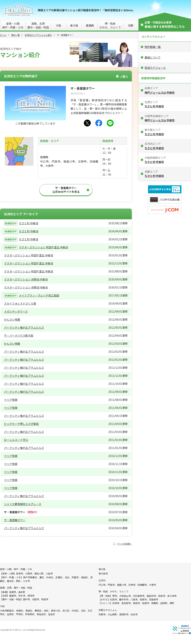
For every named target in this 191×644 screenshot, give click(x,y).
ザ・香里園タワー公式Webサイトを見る (66, 190)
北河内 (90, 25)
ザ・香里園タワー (15, 520)
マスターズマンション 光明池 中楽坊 (26, 279)
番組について (153, 57)
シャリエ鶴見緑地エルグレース (23, 504)
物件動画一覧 (153, 47)
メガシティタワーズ (16, 311)
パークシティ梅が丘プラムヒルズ (24, 327)
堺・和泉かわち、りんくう (110, 25)
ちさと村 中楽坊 (29, 223)
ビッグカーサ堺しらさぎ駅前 (21, 424)
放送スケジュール (155, 68)
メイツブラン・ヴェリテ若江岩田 (39, 295)
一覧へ (124, 76)
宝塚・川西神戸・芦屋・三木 (13, 25)
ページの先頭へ (124, 544)
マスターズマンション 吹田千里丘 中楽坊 (43, 247)
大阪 (58, 25)
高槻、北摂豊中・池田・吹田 (38, 25)
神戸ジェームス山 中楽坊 (160, 92)
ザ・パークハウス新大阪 (19, 335)
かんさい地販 (12, 319)
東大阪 (74, 25)
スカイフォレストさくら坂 (20, 303)
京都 (131, 25)
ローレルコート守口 (16, 440)
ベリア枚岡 (11, 400)
